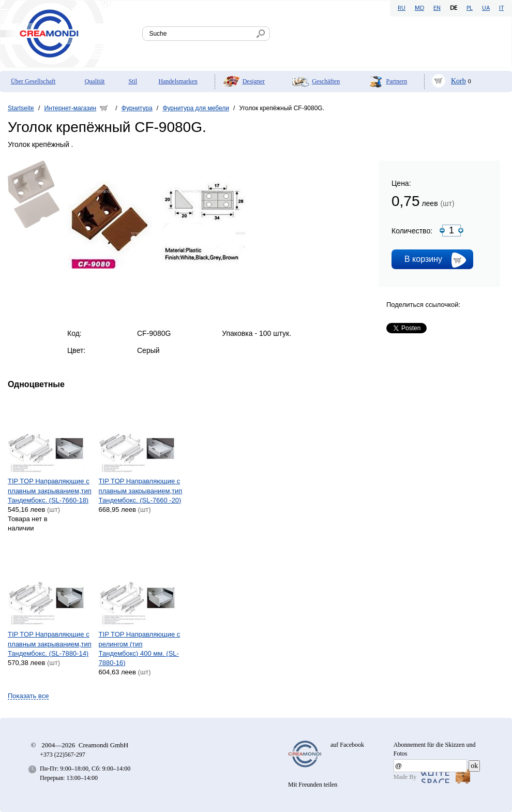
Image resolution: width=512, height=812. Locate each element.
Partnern (397, 81)
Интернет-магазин (70, 108)
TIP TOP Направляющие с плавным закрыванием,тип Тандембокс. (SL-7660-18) (50, 490)
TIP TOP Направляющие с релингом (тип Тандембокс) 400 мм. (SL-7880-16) (140, 648)
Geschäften (326, 81)
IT (501, 8)
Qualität (95, 81)
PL (470, 8)
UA (486, 8)
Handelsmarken (178, 81)
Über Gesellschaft (33, 81)
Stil (133, 81)
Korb (458, 81)
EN (437, 8)
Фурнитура (137, 108)
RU (402, 8)
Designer (254, 81)
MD (419, 8)
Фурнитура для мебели (196, 108)
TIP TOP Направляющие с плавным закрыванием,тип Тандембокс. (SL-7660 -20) (141, 490)
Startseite (21, 108)
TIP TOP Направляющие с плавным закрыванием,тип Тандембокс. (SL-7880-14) (50, 644)
